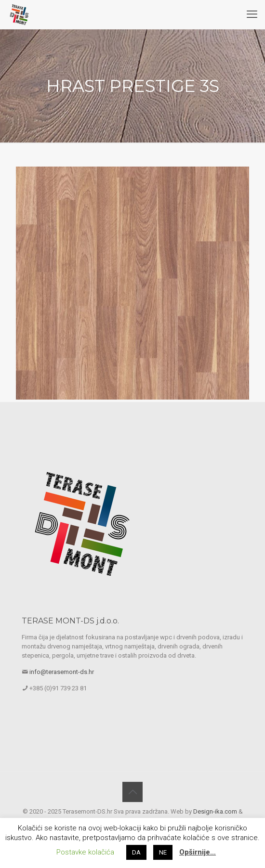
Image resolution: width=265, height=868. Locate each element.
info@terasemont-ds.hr (62, 672)
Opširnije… (198, 852)
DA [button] (136, 852)
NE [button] (163, 852)
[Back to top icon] (132, 792)
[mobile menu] (252, 14)
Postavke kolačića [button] (85, 852)
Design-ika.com (215, 811)
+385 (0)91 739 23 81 (58, 688)
